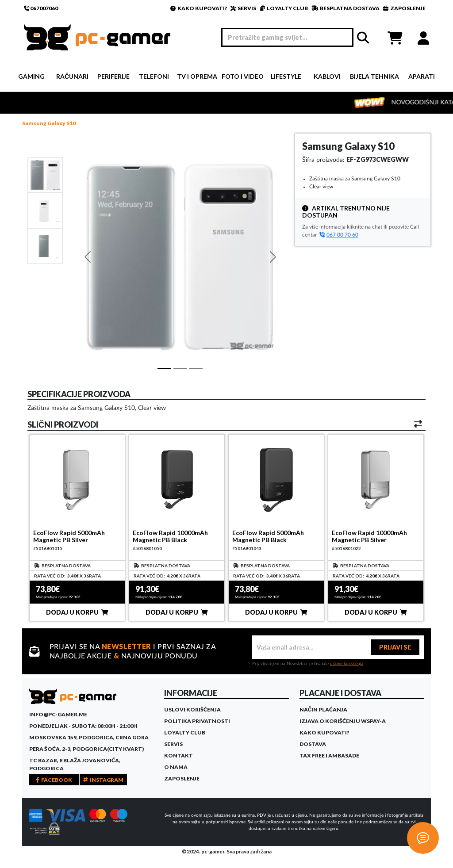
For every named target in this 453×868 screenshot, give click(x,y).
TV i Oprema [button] (197, 76)
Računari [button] (72, 76)
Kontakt (179, 755)
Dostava (313, 744)
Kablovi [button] (327, 76)
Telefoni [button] (154, 76)
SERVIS (243, 8)
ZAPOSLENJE (404, 8)
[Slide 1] (45, 175)
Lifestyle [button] (286, 76)
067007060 (41, 8)
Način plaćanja (324, 709)
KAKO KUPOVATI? (199, 8)
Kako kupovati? (324, 732)
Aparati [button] (422, 76)
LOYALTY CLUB (284, 8)
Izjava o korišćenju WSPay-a (343, 721)
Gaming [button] (31, 76)
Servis (173, 744)
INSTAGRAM (103, 780)
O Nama (176, 767)
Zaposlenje (182, 778)
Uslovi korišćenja (192, 709)
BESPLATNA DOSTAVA (346, 8)
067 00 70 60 (339, 235)
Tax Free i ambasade (329, 755)
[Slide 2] (45, 245)
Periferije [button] (113, 76)
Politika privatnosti (197, 721)
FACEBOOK (54, 780)
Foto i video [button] (243, 76)
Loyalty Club (185, 732)
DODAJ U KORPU (77, 612)
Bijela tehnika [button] (374, 76)
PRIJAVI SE (395, 647)
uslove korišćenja (347, 664)
